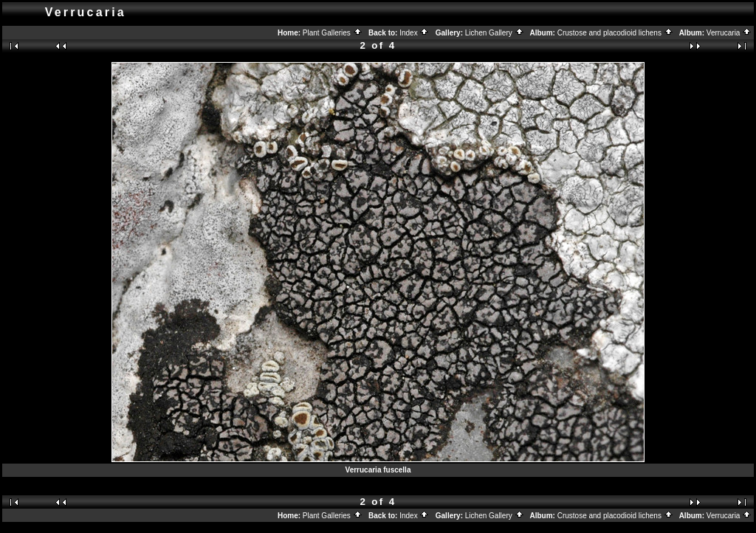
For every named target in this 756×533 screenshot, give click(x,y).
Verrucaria (729, 33)
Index (414, 33)
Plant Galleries (333, 33)
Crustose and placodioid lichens (615, 33)
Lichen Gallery (495, 33)
